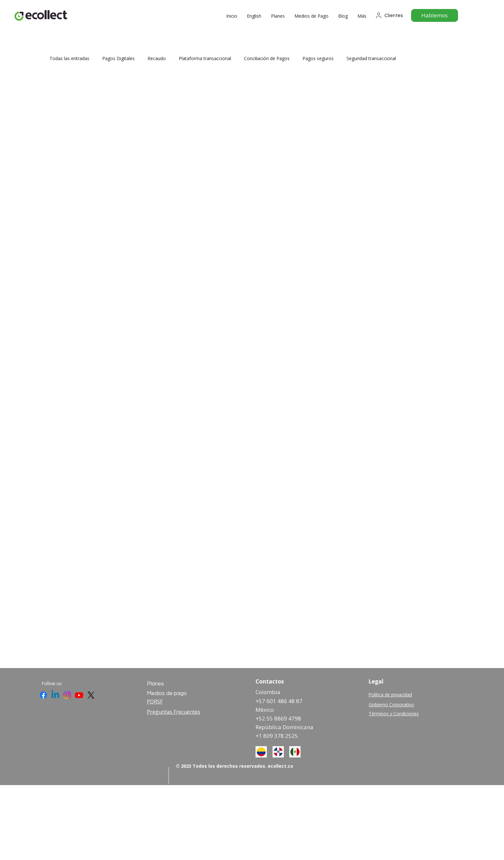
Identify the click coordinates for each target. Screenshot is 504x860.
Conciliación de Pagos (267, 58)
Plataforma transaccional (205, 58)
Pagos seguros (318, 58)
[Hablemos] (435, 15)
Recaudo (157, 58)
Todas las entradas (69, 58)
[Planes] (170, 684)
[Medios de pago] (170, 694)
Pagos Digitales (118, 58)
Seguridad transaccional (371, 58)
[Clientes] (391, 15)
